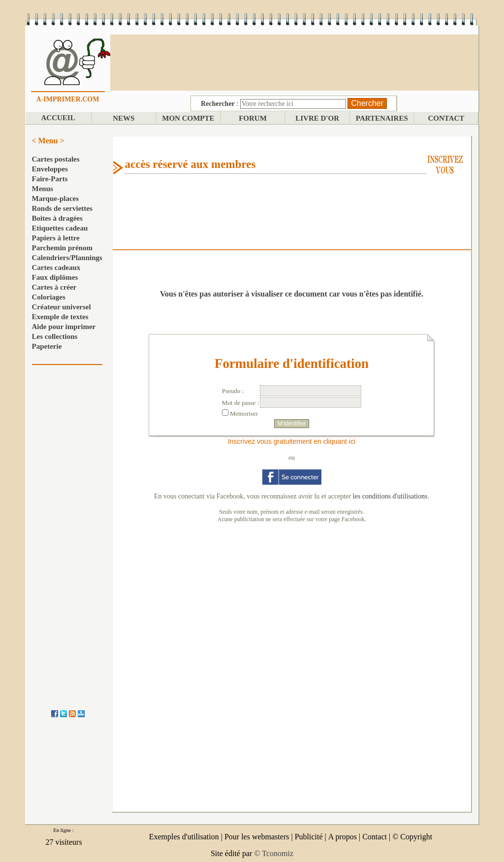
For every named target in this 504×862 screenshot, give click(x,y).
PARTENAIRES (382, 118)
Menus (43, 189)
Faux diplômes (55, 277)
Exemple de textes (60, 317)
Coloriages (49, 297)
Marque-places (56, 199)
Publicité (309, 837)
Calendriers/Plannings (67, 258)
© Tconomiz (274, 853)
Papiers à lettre (56, 238)
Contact (375, 837)
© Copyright (412, 837)
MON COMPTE (188, 118)
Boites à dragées (57, 218)
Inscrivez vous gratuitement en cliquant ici (292, 441)
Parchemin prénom (62, 248)
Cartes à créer (54, 287)
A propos (343, 837)
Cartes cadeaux (56, 267)
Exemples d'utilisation (184, 837)
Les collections (55, 336)
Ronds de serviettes (62, 208)
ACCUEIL (58, 118)
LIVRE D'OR (317, 118)
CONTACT (446, 118)
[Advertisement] (294, 62)
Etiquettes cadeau (60, 228)
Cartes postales (56, 159)
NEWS (124, 118)
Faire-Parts (50, 179)
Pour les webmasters (257, 837)
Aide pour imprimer (64, 327)
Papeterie (47, 346)
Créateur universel (62, 307)
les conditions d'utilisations (390, 496)
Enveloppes (50, 169)
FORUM (253, 118)
